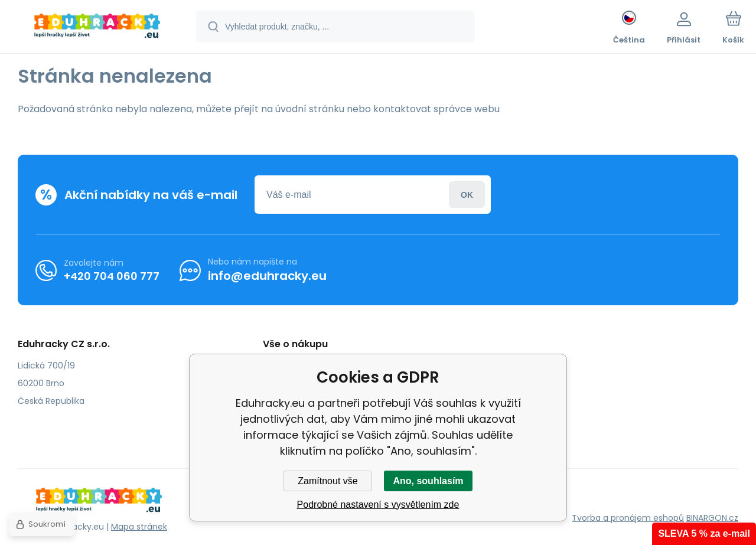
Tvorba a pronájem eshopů (628, 518)
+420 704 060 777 (112, 275)
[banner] (97, 28)
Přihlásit (467, 195)
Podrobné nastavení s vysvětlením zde (378, 505)
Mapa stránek (139, 527)
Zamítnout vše (328, 481)
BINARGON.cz (712, 518)
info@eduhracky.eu (267, 276)
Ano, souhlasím (428, 481)
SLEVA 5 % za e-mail (704, 533)
